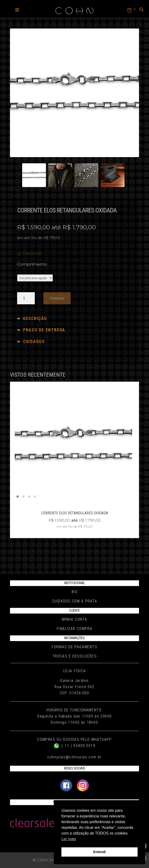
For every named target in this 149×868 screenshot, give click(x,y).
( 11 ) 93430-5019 (75, 746)
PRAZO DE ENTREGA (44, 330)
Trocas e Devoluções (74, 656)
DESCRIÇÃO (35, 319)
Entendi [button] (100, 852)
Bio (75, 592)
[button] (17, 9)
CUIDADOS (34, 342)
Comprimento (32, 264)
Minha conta (75, 619)
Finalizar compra (75, 629)
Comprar (57, 298)
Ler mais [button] (69, 839)
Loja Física (75, 671)
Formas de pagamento (74, 647)
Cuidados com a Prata (75, 601)
